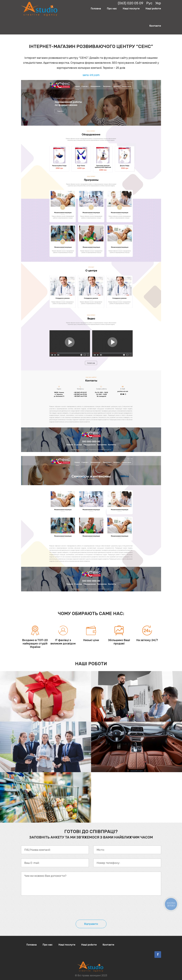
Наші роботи (153, 9)
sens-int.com (91, 75)
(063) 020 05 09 (131, 3)
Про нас (112, 9)
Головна (96, 9)
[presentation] (44, 909)
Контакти (155, 26)
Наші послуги (131, 9)
